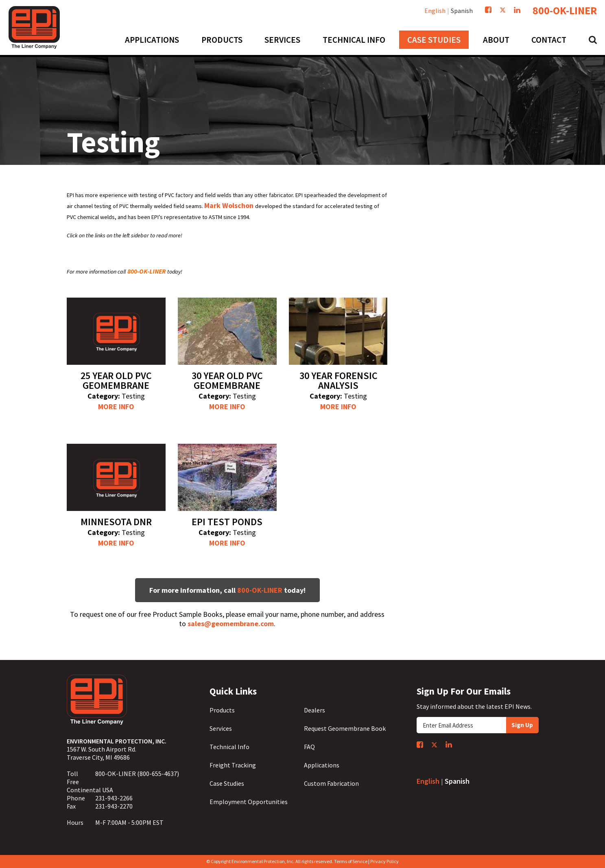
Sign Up (522, 725)
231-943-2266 (114, 798)
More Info (116, 407)
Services (221, 728)
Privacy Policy (384, 861)
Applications (322, 765)
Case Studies (227, 783)
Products (222, 710)
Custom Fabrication (331, 783)
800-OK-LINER (565, 11)
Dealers (315, 710)
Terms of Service (351, 861)
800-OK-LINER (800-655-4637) (137, 774)
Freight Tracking (233, 765)
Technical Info (229, 747)
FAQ (309, 747)
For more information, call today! (227, 590)
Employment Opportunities (249, 802)
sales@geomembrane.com (231, 624)
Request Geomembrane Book (345, 728)
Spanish (462, 11)
